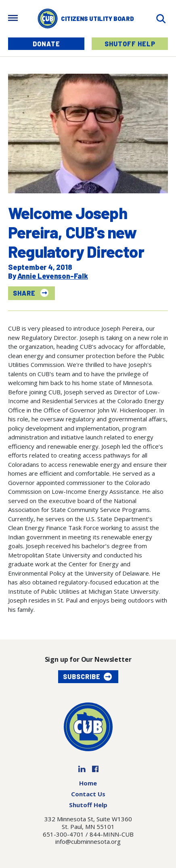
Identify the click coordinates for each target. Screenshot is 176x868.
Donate (46, 44)
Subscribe (82, 676)
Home (88, 783)
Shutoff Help (130, 44)
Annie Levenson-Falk (53, 276)
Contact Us (88, 794)
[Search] (161, 19)
